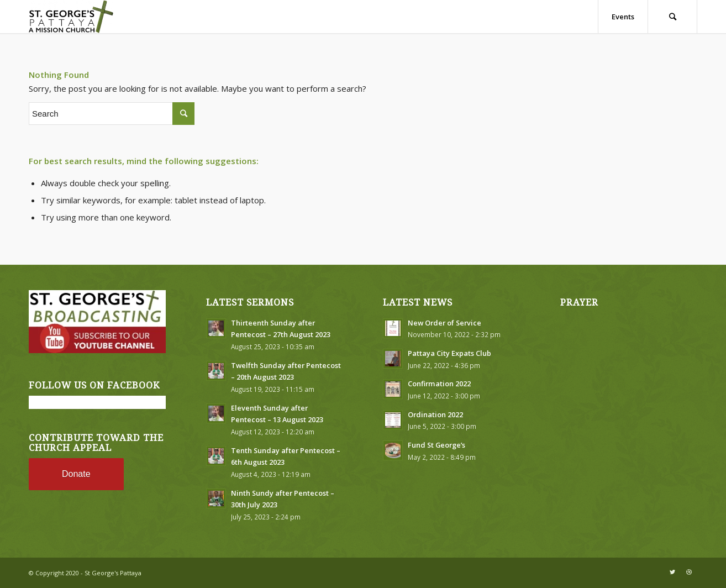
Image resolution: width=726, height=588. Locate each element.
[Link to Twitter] (672, 572)
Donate (76, 474)
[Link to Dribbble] (689, 572)
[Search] (672, 17)
